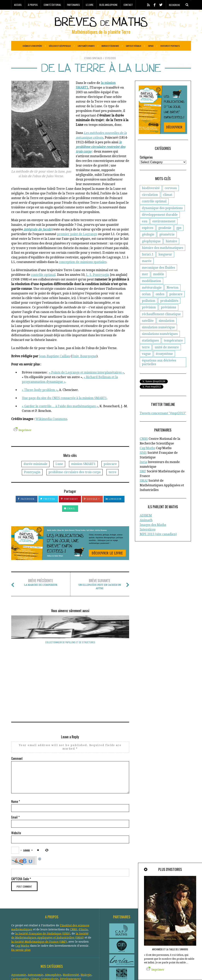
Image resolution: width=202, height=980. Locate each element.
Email (70, 518)
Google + (92, 509)
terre (113, 482)
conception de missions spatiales (83, 272)
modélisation (151, 291)
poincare (110, 474)
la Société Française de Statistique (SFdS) (43, 885)
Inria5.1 (148, 264)
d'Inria (83, 881)
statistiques (150, 350)
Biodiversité (71, 927)
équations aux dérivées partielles (159, 372)
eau (145, 231)
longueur (165, 264)
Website (16, 785)
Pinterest (69, 509)
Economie (43, 935)
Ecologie (29, 935)
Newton (173, 297)
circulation (150, 204)
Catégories (146, 167)
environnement (164, 231)
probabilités (169, 310)
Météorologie (40, 947)
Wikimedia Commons (51, 429)
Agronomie (19, 927)
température (173, 350)
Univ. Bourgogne (84, 366)
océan (146, 304)
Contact (128, 5)
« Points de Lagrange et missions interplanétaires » (86, 382)
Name (16, 753)
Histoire (69, 943)
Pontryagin (32, 482)
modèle (159, 284)
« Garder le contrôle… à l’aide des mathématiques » (60, 416)
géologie (148, 244)
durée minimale (35, 474)
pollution (149, 310)
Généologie (81, 939)
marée (147, 271)
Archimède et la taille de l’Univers (170, 949)
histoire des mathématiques (162, 258)
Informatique (20, 947)
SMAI (144, 490)
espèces (148, 238)
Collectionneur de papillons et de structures (29, 654)
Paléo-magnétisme (74, 947)
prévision (149, 317)
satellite (148, 330)
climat (168, 204)
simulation (167, 330)
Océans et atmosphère (32, 46)
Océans (55, 947)
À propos (33, 5)
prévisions (168, 317)
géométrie (167, 244)
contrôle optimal (43, 284)
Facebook (26, 509)
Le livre (90, 5)
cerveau (171, 198)
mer (145, 284)
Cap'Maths (147, 458)
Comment (17, 710)
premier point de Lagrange (77, 244)
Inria (143, 472)
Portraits (17, 951)
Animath (146, 530)
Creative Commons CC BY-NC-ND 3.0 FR (82, 971)
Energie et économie (110, 46)
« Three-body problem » (40, 400)
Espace (151, 46)
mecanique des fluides (158, 277)
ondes (160, 304)
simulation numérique (158, 337)
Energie (56, 935)
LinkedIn (113, 509)
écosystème (164, 364)
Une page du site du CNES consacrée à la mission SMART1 (64, 408)
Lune (59, 474)
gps (179, 238)
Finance (55, 939)
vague (146, 364)
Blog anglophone (108, 5)
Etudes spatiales (93, 68)
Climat (35, 931)
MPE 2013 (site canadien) (158, 544)
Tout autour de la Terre (70, 652)
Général (67, 939)
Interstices (148, 539)
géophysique (151, 251)
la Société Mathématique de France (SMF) (39, 893)
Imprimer (23, 440)
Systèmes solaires (77, 955)
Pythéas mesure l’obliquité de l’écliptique (111, 654)
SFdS (143, 462)
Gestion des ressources (46, 943)
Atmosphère (53, 927)
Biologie (86, 927)
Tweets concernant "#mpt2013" (163, 423)
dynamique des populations (162, 218)
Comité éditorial (52, 5)
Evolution (41, 939)
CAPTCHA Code (20, 831)
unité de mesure (167, 357)
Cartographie (20, 931)
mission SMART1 (83, 474)
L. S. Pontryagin (98, 284)
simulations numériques (160, 344)
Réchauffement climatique (66, 951)
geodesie (165, 238)
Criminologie (50, 931)
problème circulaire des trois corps (75, 482)
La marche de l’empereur (41, 592)
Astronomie (35, 927)
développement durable (160, 224)
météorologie (152, 297)
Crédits (107, 971)
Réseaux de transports (26, 955)
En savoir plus (21, 901)
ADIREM (146, 525)
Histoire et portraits (170, 46)
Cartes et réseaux (133, 46)
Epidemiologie (72, 935)
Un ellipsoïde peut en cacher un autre (100, 594)
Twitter (48, 509)
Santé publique (53, 955)
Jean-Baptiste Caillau (55, 366)
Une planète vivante (86, 46)
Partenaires (73, 5)
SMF (143, 481)
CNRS (144, 448)
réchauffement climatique (161, 324)
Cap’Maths (22, 897)
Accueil (18, 5)
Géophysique (20, 943)
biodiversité (151, 198)
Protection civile (36, 951)
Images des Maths (153, 534)
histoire (171, 251)
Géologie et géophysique (60, 46)
